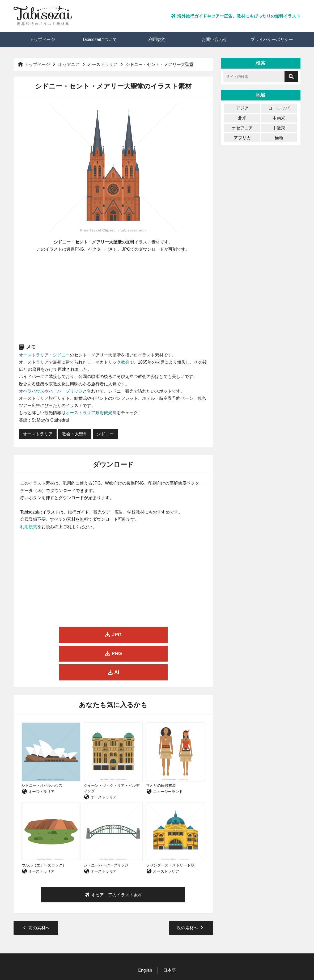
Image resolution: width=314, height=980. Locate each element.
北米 (242, 118)
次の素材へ (191, 890)
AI (177, 635)
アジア (242, 108)
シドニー (61, 355)
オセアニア (69, 64)
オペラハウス (32, 391)
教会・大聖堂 (75, 434)
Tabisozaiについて (100, 39)
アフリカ (242, 138)
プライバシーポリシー (272, 39)
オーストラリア (103, 64)
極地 (279, 138)
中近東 (279, 128)
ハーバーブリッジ (66, 391)
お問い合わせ (214, 39)
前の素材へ (36, 890)
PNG (113, 635)
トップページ (42, 39)
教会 (125, 362)
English (145, 933)
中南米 (279, 118)
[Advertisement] (113, 298)
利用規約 (157, 39)
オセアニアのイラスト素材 (113, 857)
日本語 (169, 933)
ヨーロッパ (279, 108)
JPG (50, 635)
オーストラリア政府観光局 (91, 413)
